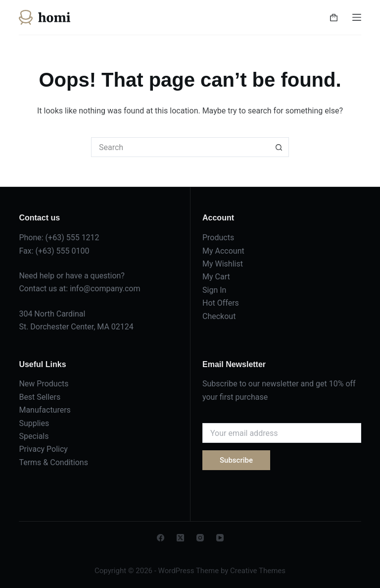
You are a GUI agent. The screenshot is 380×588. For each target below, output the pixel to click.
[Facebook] (161, 538)
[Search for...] (180, 147)
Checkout (219, 316)
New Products (44, 384)
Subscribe (236, 460)
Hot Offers (221, 303)
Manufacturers (45, 410)
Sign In (214, 290)
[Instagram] (200, 538)
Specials (34, 436)
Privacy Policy (43, 449)
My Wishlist (223, 264)
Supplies (34, 423)
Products (218, 238)
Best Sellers (40, 397)
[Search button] (279, 147)
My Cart (216, 277)
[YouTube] (220, 538)
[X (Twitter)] (180, 538)
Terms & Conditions (53, 462)
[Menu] (357, 17)
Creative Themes (258, 571)
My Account (223, 251)
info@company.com (105, 289)
